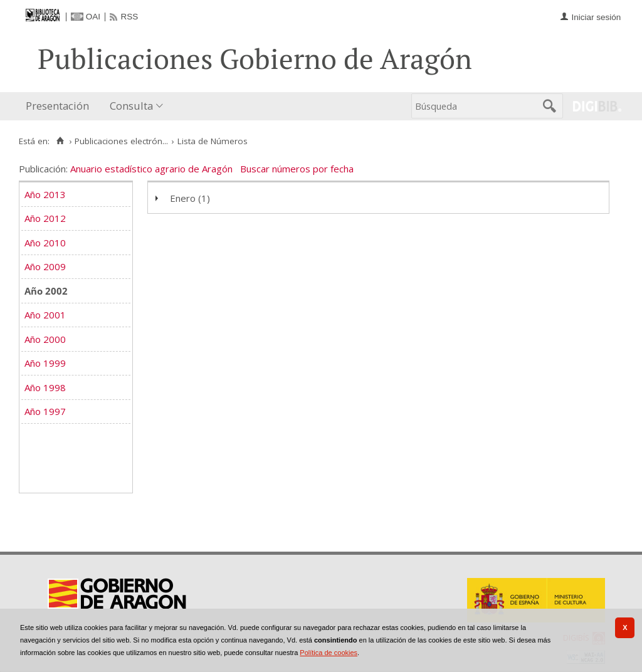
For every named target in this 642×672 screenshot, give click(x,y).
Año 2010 (45, 243)
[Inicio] (60, 141)
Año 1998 (45, 387)
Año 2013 (45, 194)
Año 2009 (45, 266)
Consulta (131, 106)
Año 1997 (45, 411)
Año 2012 (45, 218)
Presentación (57, 106)
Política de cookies (329, 653)
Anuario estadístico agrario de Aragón (151, 169)
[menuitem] (60, 106)
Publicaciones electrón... (121, 141)
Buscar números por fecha (297, 169)
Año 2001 (45, 315)
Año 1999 (45, 363)
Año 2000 (45, 339)
